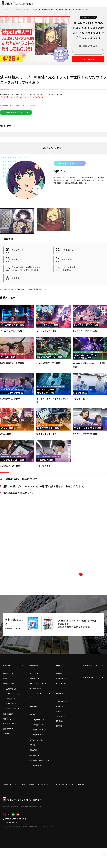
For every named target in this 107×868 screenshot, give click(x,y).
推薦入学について (39, 752)
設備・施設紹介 (8, 731)
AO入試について (38, 742)
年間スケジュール (9, 736)
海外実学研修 (11, 716)
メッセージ (6, 696)
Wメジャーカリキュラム (14, 711)
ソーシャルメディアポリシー (65, 802)
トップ (5, 10)
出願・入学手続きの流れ (41, 778)
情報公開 (81, 802)
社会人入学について (39, 747)
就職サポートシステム (13, 726)
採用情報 (59, 743)
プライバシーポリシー (45, 802)
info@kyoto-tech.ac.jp (18, 837)
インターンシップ (62, 701)
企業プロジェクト (12, 706)
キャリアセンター (62, 696)
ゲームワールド (35, 691)
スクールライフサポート (11, 741)
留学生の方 (60, 738)
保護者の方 (60, 724)
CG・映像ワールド (36, 706)
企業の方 (59, 729)
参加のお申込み (88, 60)
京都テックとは (8, 691)
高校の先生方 (61, 734)
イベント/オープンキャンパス (21, 10)
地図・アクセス (8, 746)
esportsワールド (35, 696)
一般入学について (39, 737)
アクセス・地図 (20, 802)
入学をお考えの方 (62, 719)
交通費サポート (8, 751)
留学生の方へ (34, 767)
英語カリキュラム (12, 721)
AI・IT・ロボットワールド (38, 701)
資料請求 (31, 802)
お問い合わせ (7, 802)
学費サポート (34, 762)
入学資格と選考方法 (36, 758)
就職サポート (61, 691)
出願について (37, 773)
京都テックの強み (9, 701)
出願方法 (32, 732)
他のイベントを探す (63, 591)
